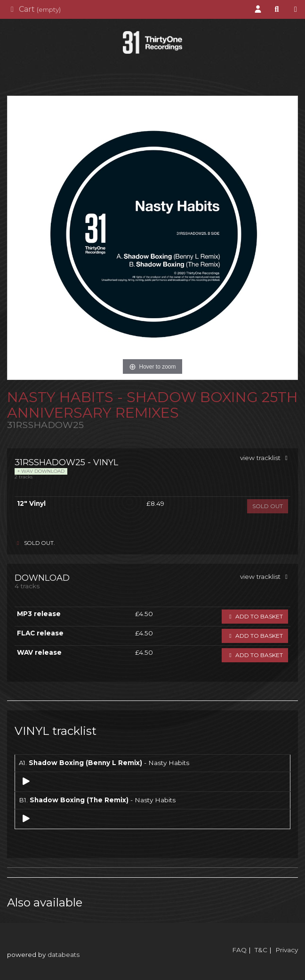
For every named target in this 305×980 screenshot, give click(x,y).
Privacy (287, 950)
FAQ (239, 950)
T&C (261, 950)
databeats (64, 955)
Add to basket (255, 616)
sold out (268, 506)
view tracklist (265, 458)
